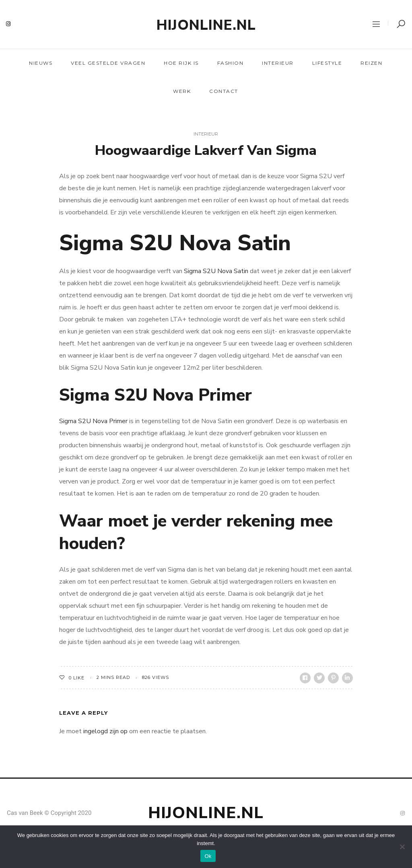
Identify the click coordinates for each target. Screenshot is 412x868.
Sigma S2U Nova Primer (93, 421)
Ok (208, 856)
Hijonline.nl (206, 25)
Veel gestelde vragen (108, 63)
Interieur (278, 63)
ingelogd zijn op (105, 731)
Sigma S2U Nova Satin (216, 271)
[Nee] (402, 847)
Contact (224, 91)
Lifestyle (327, 63)
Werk (182, 91)
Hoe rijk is (181, 63)
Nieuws (41, 63)
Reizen (371, 63)
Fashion (231, 63)
